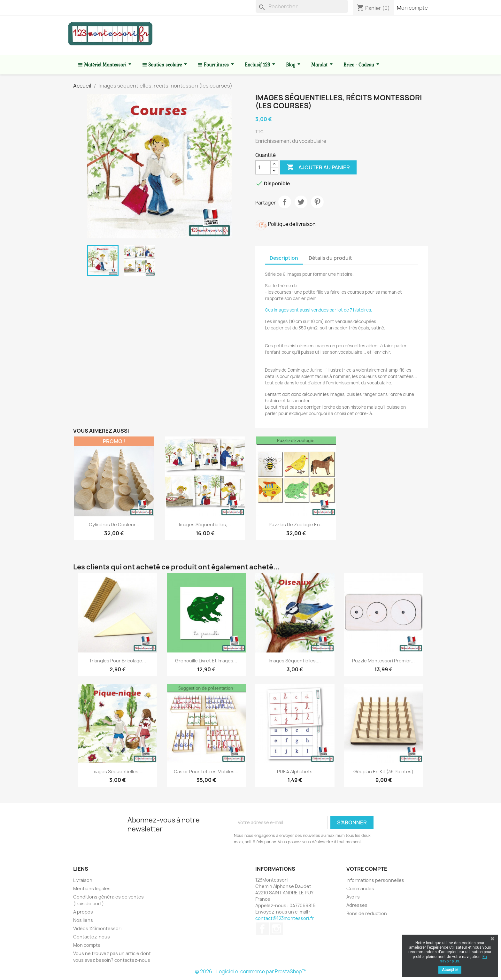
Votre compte (367, 869)
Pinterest (317, 202)
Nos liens (83, 920)
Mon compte (412, 8)
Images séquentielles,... (205, 525)
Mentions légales (92, 888)
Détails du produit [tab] (330, 258)
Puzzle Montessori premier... (383, 661)
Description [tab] (284, 258)
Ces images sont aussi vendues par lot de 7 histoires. (319, 310)
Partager (285, 202)
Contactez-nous (92, 937)
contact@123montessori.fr (285, 918)
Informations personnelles (375, 880)
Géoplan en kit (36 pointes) (383, 772)
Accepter (450, 970)
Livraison (83, 880)
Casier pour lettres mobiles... (206, 772)
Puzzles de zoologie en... (296, 525)
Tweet (301, 202)
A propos (83, 912)
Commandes (360, 888)
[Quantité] (263, 167)
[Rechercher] (302, 6)
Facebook (262, 929)
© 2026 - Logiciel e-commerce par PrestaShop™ (251, 972)
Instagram (276, 929)
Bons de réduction (367, 913)
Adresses (357, 905)
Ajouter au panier (318, 167)
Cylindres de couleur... (114, 525)
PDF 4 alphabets (295, 772)
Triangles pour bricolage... (118, 661)
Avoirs (353, 897)
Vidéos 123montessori (97, 928)
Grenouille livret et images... (206, 661)
